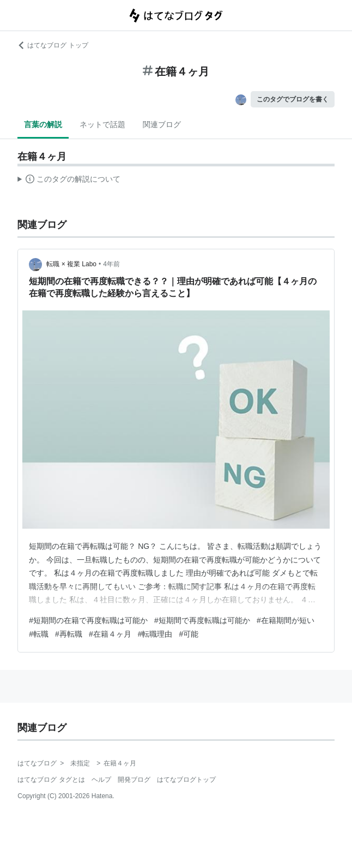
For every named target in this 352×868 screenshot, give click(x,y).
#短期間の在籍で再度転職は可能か (88, 620)
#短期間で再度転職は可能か (202, 620)
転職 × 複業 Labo (71, 264)
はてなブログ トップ (53, 45)
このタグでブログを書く (293, 99)
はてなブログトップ (186, 780)
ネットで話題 (102, 124)
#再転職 (69, 634)
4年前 (111, 264)
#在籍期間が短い (286, 620)
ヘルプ (101, 780)
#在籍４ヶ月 (110, 634)
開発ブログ (134, 780)
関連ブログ (162, 124)
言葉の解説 (43, 124)
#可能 (189, 634)
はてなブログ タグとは (51, 780)
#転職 (39, 634)
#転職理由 (155, 634)
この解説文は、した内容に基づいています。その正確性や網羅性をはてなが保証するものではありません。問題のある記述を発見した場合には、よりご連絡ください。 (69, 181)
